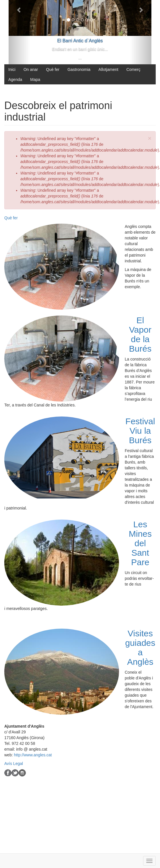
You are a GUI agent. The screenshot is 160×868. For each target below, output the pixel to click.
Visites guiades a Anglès (140, 648)
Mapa (35, 80)
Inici (12, 69)
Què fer (53, 69)
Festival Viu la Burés (140, 431)
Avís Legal (14, 764)
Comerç (133, 69)
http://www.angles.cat (33, 755)
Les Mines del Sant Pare (140, 543)
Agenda (15, 80)
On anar (31, 69)
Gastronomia (79, 69)
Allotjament (108, 69)
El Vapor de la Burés (140, 334)
